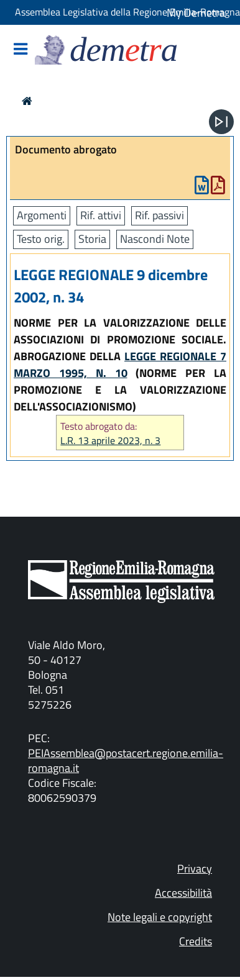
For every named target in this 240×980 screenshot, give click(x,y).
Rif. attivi (101, 215)
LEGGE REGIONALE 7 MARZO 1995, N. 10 (120, 365)
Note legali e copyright (160, 917)
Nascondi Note (155, 239)
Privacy (195, 869)
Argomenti (42, 215)
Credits (196, 941)
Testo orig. (41, 239)
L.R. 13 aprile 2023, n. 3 (110, 441)
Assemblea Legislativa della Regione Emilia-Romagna (127, 12)
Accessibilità (183, 893)
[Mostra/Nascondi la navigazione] (21, 50)
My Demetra (196, 13)
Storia (92, 239)
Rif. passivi (159, 215)
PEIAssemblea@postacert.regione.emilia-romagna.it (126, 760)
